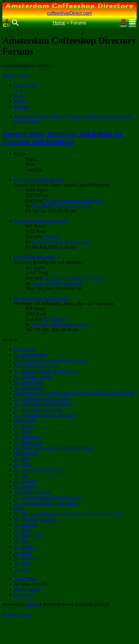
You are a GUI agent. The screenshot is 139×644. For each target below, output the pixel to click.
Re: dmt (51, 237)
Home (59, 23)
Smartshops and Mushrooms (40, 221)
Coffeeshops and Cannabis (39, 180)
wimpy (38, 283)
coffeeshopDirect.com (69, 13)
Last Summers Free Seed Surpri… (75, 278)
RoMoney (41, 324)
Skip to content (16, 75)
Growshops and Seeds (34, 257)
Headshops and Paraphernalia (41, 298)
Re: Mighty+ (55, 319)
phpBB (32, 604)
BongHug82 (43, 206)
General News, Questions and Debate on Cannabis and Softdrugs (62, 138)
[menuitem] (18, 96)
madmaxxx (42, 242)
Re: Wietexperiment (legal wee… (75, 200)
